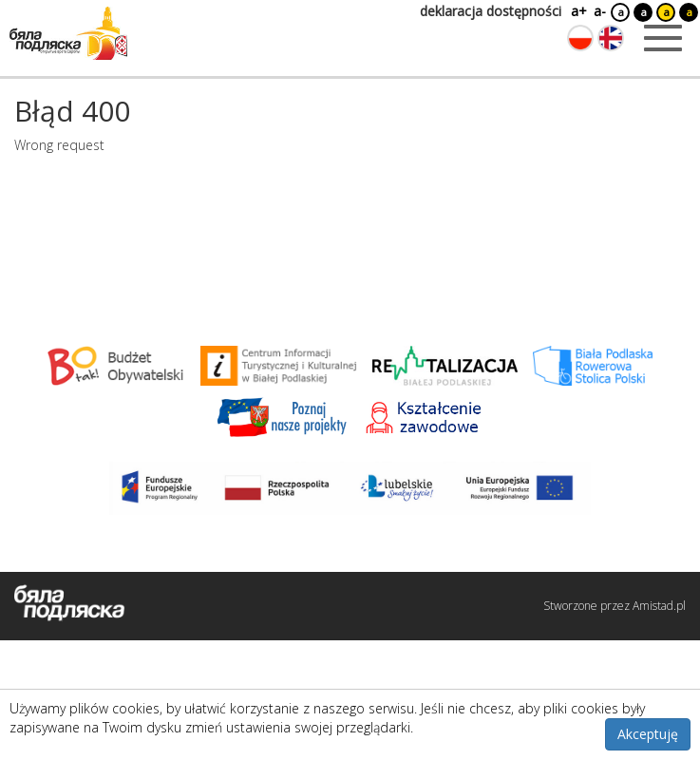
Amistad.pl (659, 606)
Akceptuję (648, 734)
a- (600, 11)
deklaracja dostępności (491, 11)
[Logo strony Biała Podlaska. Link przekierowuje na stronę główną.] (68, 33)
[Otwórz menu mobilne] (663, 38)
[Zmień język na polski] (580, 38)
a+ (577, 11)
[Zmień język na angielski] (611, 38)
